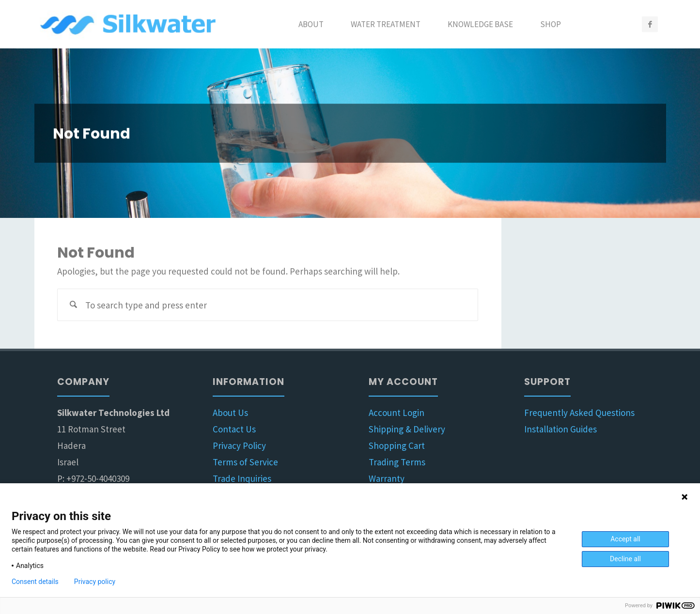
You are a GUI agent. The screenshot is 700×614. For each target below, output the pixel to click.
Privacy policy (95, 582)
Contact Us (234, 429)
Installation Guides (560, 429)
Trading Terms (397, 462)
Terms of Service (245, 462)
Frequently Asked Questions (579, 413)
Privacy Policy (239, 445)
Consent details (35, 582)
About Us (230, 413)
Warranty (387, 478)
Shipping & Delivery (407, 429)
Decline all (625, 559)
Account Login (397, 413)
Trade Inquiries (242, 478)
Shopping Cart (397, 445)
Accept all (625, 539)
